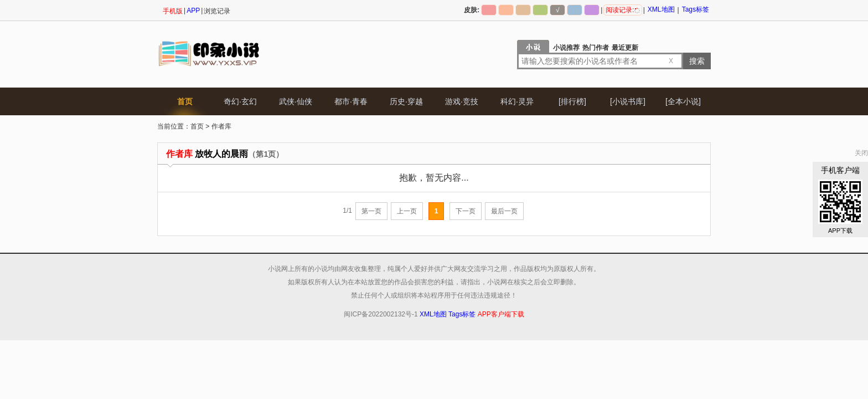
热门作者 (596, 48)
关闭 (861, 153)
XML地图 (661, 9)
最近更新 (625, 48)
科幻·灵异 (517, 101)
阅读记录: (622, 10)
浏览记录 (217, 11)
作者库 (221, 126)
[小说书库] (628, 101)
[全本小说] (683, 101)
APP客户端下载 (501, 314)
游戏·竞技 (462, 101)
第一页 (371, 211)
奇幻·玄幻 (240, 101)
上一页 (407, 211)
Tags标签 (696, 9)
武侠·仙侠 (296, 101)
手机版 (173, 11)
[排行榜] (572, 101)
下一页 (466, 211)
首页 (185, 101)
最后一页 (504, 211)
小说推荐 (566, 48)
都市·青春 (351, 101)
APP (193, 11)
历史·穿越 (406, 101)
